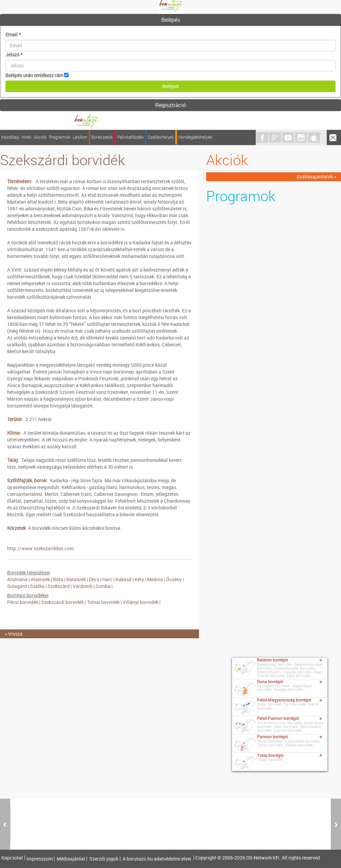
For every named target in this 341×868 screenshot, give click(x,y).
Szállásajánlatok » (316, 177)
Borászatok (102, 137)
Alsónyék (40, 579)
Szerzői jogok (104, 859)
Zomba (103, 586)
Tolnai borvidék (103, 602)
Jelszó (14, 55)
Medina (155, 579)
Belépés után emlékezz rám (34, 75)
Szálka (37, 586)
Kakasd (123, 579)
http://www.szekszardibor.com (40, 548)
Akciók (40, 137)
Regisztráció (170, 105)
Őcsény (174, 579)
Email (13, 34)
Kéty (139, 579)
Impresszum (40, 859)
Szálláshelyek (161, 137)
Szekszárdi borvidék (62, 602)
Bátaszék (76, 579)
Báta (58, 579)
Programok (59, 137)
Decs (94, 579)
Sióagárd (17, 586)
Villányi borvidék (140, 602)
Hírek (26, 137)
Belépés (171, 20)
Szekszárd (59, 586)
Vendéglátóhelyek (195, 137)
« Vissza (14, 634)
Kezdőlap (10, 137)
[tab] (170, 20)
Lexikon (80, 137)
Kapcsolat (12, 858)
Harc (107, 579)
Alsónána (17, 579)
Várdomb (83, 586)
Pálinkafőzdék (130, 137)
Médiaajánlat (71, 859)
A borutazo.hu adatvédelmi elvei (157, 859)
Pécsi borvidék (23, 602)
